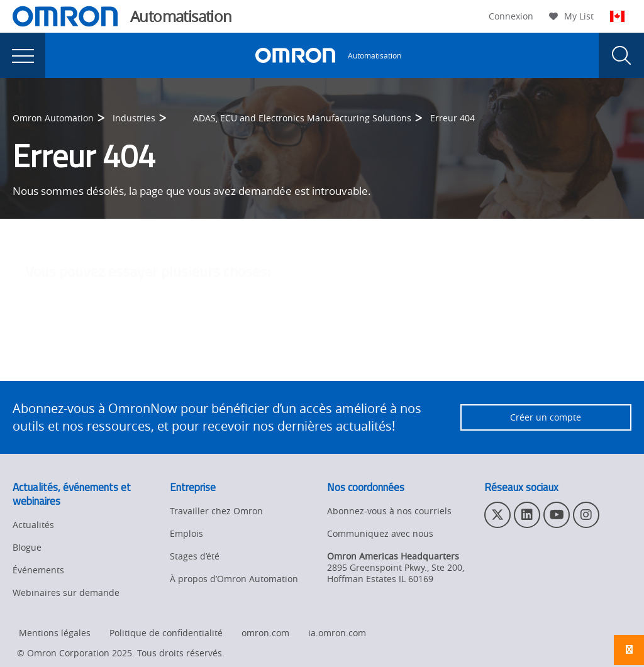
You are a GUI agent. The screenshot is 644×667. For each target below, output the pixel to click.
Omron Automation (53, 118)
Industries (134, 118)
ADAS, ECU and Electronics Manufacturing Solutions (302, 118)
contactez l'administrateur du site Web (417, 353)
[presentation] (23, 55)
